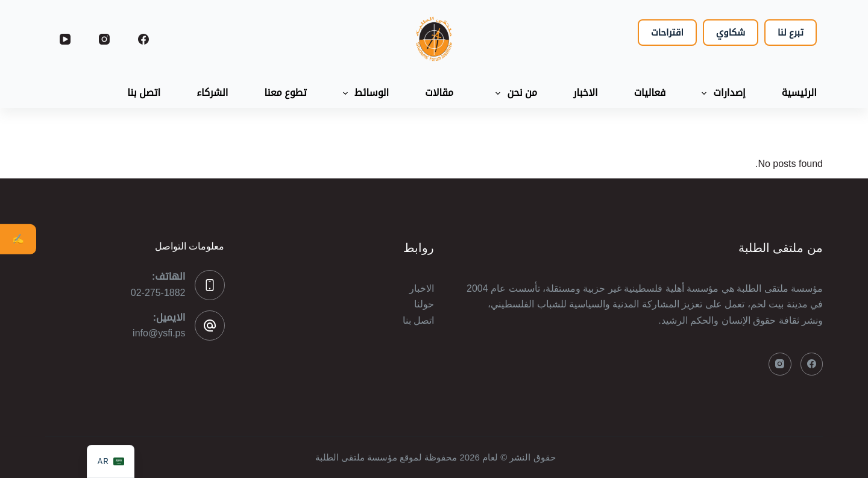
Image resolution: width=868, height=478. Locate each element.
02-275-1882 (158, 293)
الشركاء (212, 93)
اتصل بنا (144, 93)
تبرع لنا (791, 32)
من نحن (514, 93)
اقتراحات (667, 32)
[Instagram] (104, 39)
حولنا (424, 304)
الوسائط (363, 93)
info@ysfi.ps (159, 333)
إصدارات (721, 93)
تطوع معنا (285, 93)
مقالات (439, 93)
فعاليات (650, 93)
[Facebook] (143, 39)
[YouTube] (65, 39)
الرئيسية (799, 93)
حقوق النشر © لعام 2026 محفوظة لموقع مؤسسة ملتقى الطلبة (434, 457)
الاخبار (585, 93)
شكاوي (731, 32)
